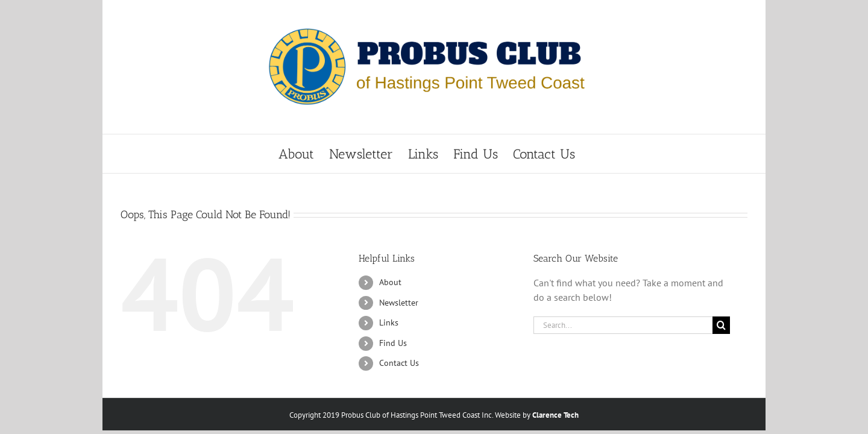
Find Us (393, 343)
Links (389, 322)
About (390, 282)
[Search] (721, 325)
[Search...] (623, 325)
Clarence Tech (555, 415)
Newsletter (399, 303)
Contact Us (399, 363)
